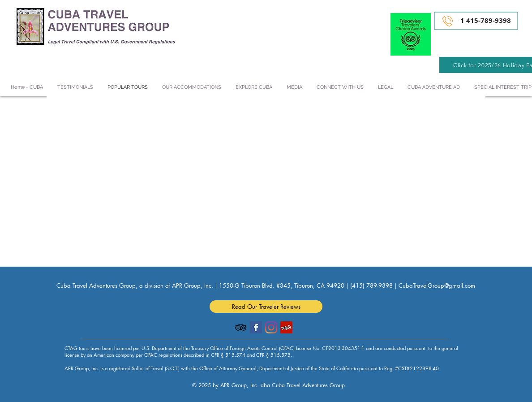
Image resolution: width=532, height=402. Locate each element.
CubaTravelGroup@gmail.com (437, 285)
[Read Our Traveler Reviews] (266, 307)
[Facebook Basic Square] (256, 327)
